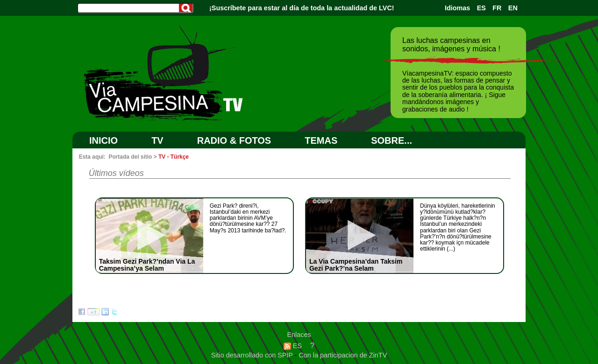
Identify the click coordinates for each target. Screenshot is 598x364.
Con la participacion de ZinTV (343, 355)
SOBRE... (392, 140)
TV (157, 140)
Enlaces (299, 335)
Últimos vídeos (116, 173)
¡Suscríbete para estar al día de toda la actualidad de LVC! (302, 8)
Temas (321, 140)
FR (497, 8)
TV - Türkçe (174, 157)
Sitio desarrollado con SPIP (253, 355)
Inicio (103, 140)
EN (513, 8)
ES (481, 8)
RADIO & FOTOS (234, 140)
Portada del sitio (130, 157)
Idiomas (457, 8)
